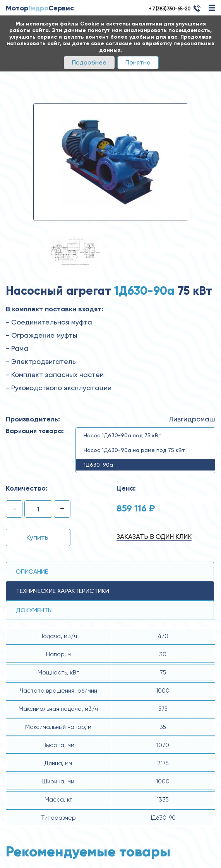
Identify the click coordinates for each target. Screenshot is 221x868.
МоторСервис (40, 8)
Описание (32, 572)
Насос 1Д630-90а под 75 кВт (122, 435)
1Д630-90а (98, 465)
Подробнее (89, 62)
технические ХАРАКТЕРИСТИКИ (63, 591)
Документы (34, 610)
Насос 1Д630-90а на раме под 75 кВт (134, 450)
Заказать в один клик (154, 537)
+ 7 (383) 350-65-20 (170, 9)
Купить (37, 537)
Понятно (138, 62)
